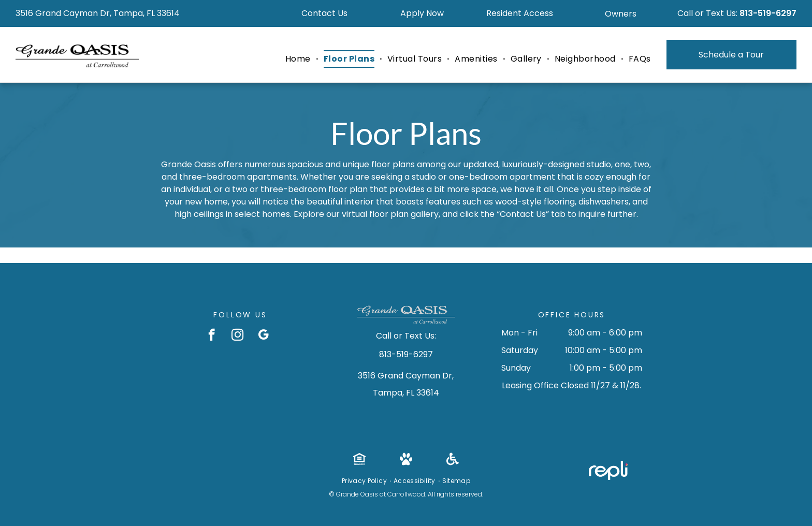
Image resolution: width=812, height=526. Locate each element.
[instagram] (237, 336)
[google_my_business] (263, 336)
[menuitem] (299, 59)
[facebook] (212, 336)
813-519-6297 (768, 13)
